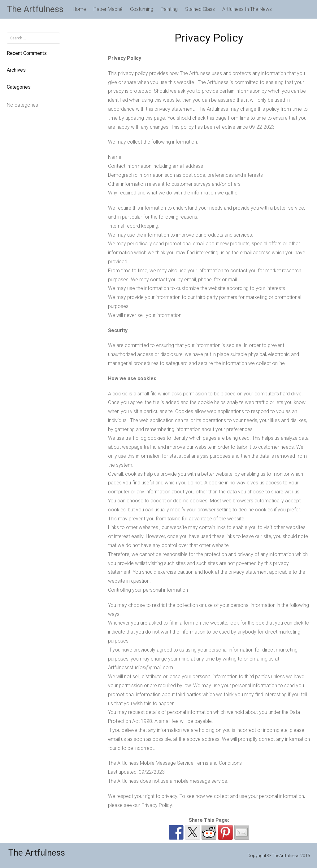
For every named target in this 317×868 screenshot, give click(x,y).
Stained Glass (200, 9)
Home (79, 9)
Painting (169, 9)
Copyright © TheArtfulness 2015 (279, 856)
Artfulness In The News (247, 9)
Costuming (142, 9)
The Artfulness (35, 9)
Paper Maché (108, 9)
